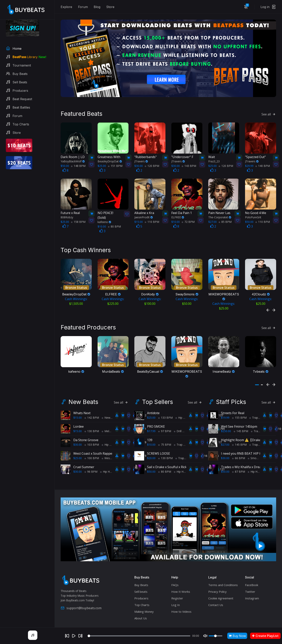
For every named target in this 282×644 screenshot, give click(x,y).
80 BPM (114, 219)
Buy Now (237, 636)
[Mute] (205, 636)
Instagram (252, 583)
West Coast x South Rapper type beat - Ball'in (107, 438)
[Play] (74, 636)
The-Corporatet (220, 209)
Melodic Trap (111, 416)
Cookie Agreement (221, 583)
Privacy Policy (217, 577)
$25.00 (78, 443)
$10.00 (151, 429)
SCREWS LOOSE (159, 438)
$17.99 (151, 416)
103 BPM (92, 429)
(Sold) (109, 207)
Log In (176, 590)
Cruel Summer (84, 452)
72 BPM (188, 214)
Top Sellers (158, 387)
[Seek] (139, 636)
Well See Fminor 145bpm (239, 411)
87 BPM (239, 456)
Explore (66, 7)
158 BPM (78, 214)
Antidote (153, 398)
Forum (83, 7)
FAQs (175, 570)
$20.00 (151, 443)
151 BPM (115, 158)
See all (269, 106)
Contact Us (216, 590)
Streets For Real (233, 398)
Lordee (79, 411)
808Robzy (67, 209)
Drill (178, 416)
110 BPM (152, 214)
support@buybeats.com (81, 593)
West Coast (110, 443)
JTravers (141, 153)
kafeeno (104, 214)
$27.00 (225, 429)
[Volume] (216, 636)
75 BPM (165, 429)
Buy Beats (141, 570)
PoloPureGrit (253, 209)
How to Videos (181, 596)
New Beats (83, 387)
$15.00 (78, 402)
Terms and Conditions (223, 570)
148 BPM (78, 158)
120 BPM (152, 158)
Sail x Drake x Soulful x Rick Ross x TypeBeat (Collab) (185, 452)
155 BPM (239, 402)
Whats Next (82, 398)
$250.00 (226, 416)
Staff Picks (231, 387)
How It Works (181, 577)
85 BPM (225, 214)
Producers (141, 583)
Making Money (144, 596)
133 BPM (165, 402)
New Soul (109, 402)
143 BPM (189, 158)
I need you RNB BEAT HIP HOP (243, 438)
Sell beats (141, 577)
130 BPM (92, 416)
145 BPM (241, 416)
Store (110, 7)
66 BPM (239, 443)
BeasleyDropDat (110, 153)
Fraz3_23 (214, 153)
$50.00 (151, 456)
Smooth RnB (257, 443)
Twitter (250, 577)
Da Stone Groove (86, 425)
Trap (178, 429)
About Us (141, 603)
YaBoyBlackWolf (73, 153)
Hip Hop (108, 429)
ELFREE (178, 209)
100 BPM (92, 443)
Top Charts (142, 590)
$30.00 (78, 429)
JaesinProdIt (144, 209)
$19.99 (225, 402)
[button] (257, 370)
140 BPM (263, 158)
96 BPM (91, 456)
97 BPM (165, 416)
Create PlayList (265, 636)
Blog (97, 7)
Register (177, 583)
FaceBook (252, 570)
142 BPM (92, 402)
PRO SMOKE (156, 411)
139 (150, 425)
